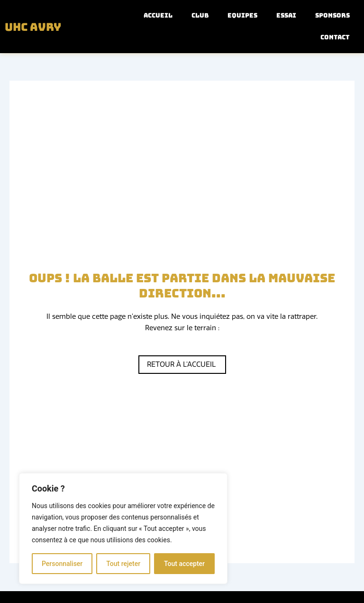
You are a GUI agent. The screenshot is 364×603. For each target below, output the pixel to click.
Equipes (242, 15)
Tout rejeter (123, 564)
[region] (123, 529)
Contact (335, 37)
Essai (286, 15)
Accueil (158, 15)
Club (200, 15)
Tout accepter (184, 564)
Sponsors (332, 15)
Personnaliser (62, 564)
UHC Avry (36, 27)
